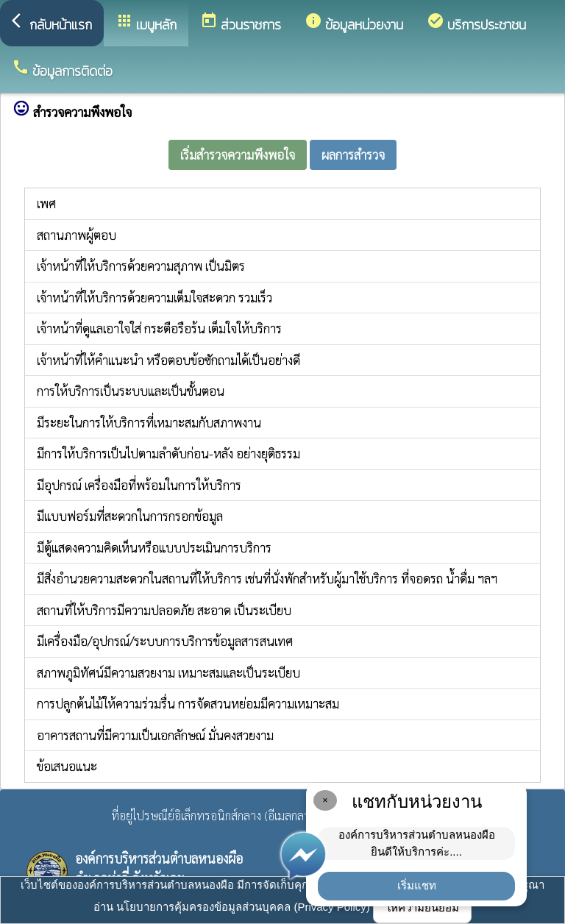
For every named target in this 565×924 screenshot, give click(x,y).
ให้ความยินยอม (422, 907)
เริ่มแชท (417, 885)
